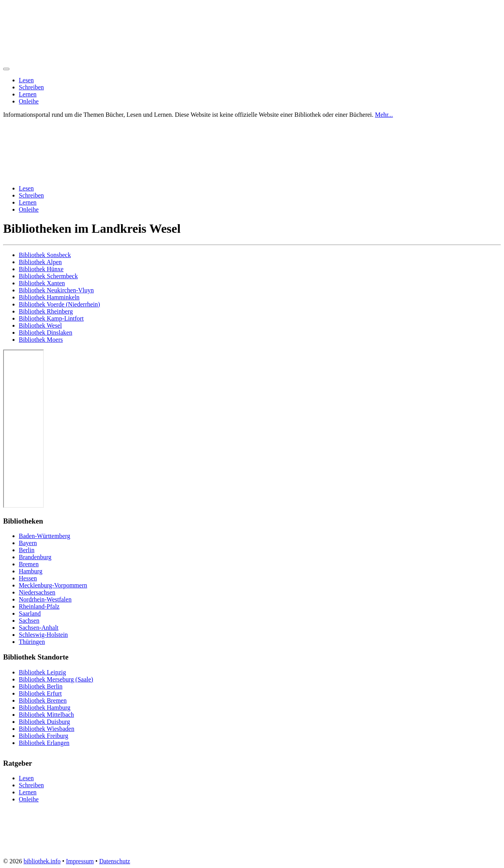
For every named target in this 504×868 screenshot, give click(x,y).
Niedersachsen (37, 592)
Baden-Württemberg (44, 536)
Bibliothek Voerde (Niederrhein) (59, 304)
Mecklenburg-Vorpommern (53, 585)
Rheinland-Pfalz (39, 606)
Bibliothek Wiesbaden (47, 729)
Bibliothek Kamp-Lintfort (51, 318)
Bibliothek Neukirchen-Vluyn (56, 290)
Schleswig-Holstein (43, 635)
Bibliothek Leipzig (42, 672)
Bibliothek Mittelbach (46, 715)
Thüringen (32, 642)
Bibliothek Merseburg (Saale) (56, 679)
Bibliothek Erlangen (44, 743)
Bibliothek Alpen (40, 262)
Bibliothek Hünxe (41, 269)
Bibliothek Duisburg (44, 722)
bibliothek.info (42, 861)
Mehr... (384, 115)
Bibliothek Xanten (42, 283)
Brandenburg (35, 557)
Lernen (28, 94)
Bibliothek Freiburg (43, 736)
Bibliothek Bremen (43, 700)
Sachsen (29, 621)
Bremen (29, 564)
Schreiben (31, 87)
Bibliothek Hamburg (45, 708)
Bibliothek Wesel (40, 325)
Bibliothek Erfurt (40, 693)
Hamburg (31, 571)
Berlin (27, 550)
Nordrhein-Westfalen (45, 599)
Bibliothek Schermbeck (48, 276)
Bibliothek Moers (41, 340)
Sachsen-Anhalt (39, 628)
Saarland (30, 613)
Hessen (28, 578)
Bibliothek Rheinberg (46, 311)
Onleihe (29, 101)
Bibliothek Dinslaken (45, 333)
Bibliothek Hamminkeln (49, 297)
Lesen (26, 80)
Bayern (28, 543)
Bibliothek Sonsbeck (45, 255)
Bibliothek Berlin (41, 686)
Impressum (80, 861)
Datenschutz (115, 861)
